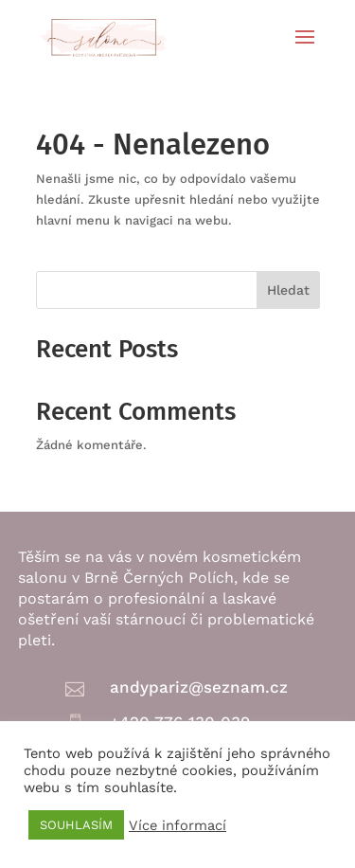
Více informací (177, 825)
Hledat (288, 290)
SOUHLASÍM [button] (76, 825)
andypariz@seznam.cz (199, 687)
